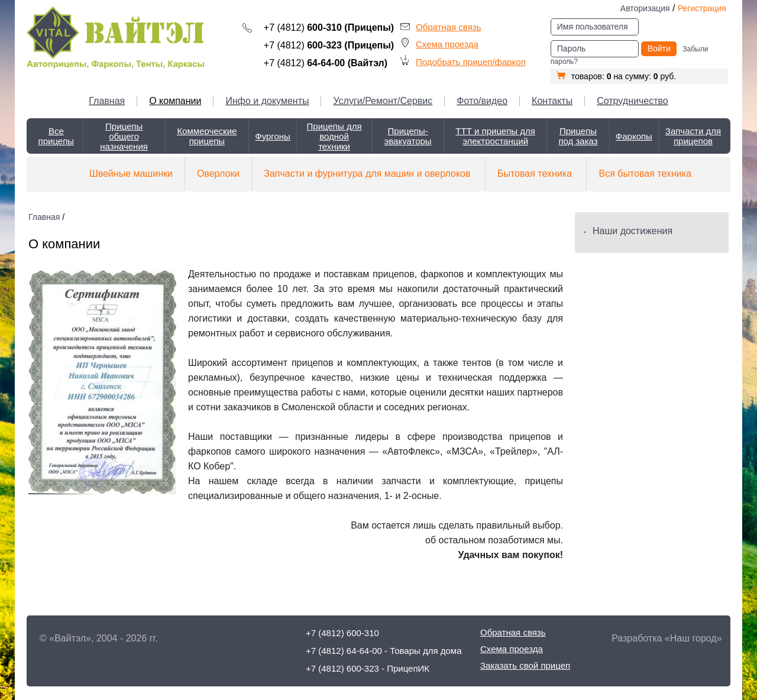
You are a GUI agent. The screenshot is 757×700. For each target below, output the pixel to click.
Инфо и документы (267, 101)
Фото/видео (482, 101)
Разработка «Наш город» (667, 638)
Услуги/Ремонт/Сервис (383, 101)
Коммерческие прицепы (207, 136)
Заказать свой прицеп (525, 665)
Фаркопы (634, 136)
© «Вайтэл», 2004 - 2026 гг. (99, 638)
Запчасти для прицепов (693, 136)
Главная (107, 101)
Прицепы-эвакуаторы (408, 136)
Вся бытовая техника (645, 174)
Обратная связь (449, 27)
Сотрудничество (633, 101)
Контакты (552, 101)
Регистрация (702, 8)
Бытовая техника (535, 174)
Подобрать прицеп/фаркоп (471, 62)
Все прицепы (56, 136)
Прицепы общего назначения (124, 136)
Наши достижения (633, 231)
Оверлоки (218, 174)
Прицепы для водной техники (334, 136)
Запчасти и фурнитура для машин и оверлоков (367, 174)
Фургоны (273, 136)
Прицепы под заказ (578, 136)
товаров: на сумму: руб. (616, 76)
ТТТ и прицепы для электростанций (495, 136)
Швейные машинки (131, 174)
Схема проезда (447, 44)
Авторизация (645, 8)
